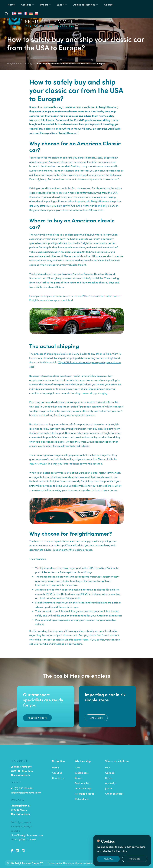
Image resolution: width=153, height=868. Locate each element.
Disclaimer (69, 863)
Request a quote (37, 718)
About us (26, 4)
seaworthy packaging (95, 393)
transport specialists (61, 300)
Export (61, 4)
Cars (78, 767)
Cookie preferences (85, 863)
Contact (109, 4)
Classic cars (82, 773)
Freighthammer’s (39, 300)
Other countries (114, 794)
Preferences (135, 859)
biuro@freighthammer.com (27, 835)
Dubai (109, 778)
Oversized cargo (85, 794)
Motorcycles (82, 783)
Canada (110, 773)
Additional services (84, 4)
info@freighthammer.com (26, 792)
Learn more (96, 718)
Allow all (108, 859)
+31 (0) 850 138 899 (22, 788)
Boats (78, 778)
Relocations (82, 799)
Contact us (58, 778)
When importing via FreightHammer (89, 201)
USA (108, 767)
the (115, 459)
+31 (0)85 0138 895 (25, 839)
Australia (110, 783)
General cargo (84, 788)
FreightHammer (15, 63)
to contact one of (110, 296)
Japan (109, 788)
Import (44, 4)
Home (11, 4)
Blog (30, 63)
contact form (81, 639)
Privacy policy (55, 863)
